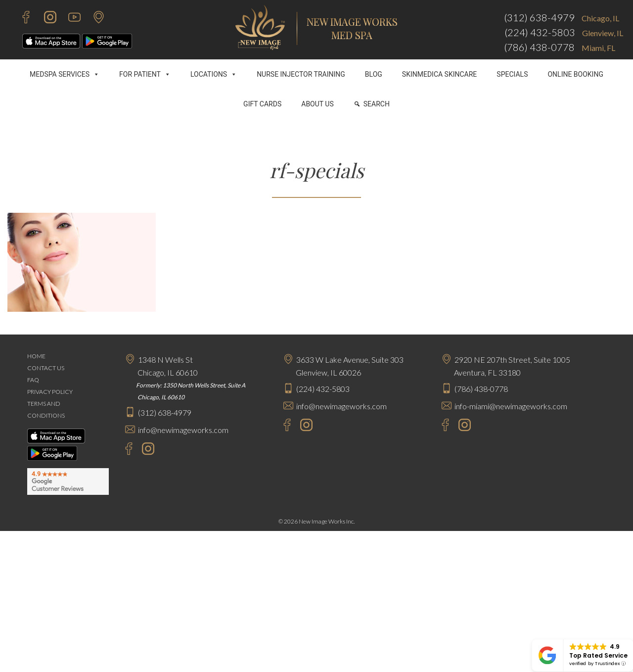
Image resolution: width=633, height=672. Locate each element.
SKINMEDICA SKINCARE (440, 74)
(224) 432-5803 (540, 32)
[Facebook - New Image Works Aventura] (440, 426)
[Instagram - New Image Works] (45, 19)
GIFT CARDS (262, 104)
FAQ (33, 380)
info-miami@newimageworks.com (511, 406)
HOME (36, 356)
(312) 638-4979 (539, 17)
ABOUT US (317, 104)
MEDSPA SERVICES (65, 74)
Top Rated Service (598, 655)
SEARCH (377, 104)
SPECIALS (512, 74)
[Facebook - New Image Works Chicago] (124, 450)
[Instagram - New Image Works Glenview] (304, 426)
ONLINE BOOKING (575, 74)
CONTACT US (46, 368)
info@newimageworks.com (183, 430)
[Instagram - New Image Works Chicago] (146, 450)
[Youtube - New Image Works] (69, 19)
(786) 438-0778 (539, 47)
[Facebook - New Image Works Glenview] (282, 426)
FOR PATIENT (145, 74)
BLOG (374, 74)
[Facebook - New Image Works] (21, 19)
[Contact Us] (94, 19)
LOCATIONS (214, 74)
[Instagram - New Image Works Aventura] (462, 426)
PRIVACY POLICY (50, 392)
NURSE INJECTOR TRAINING (301, 74)
